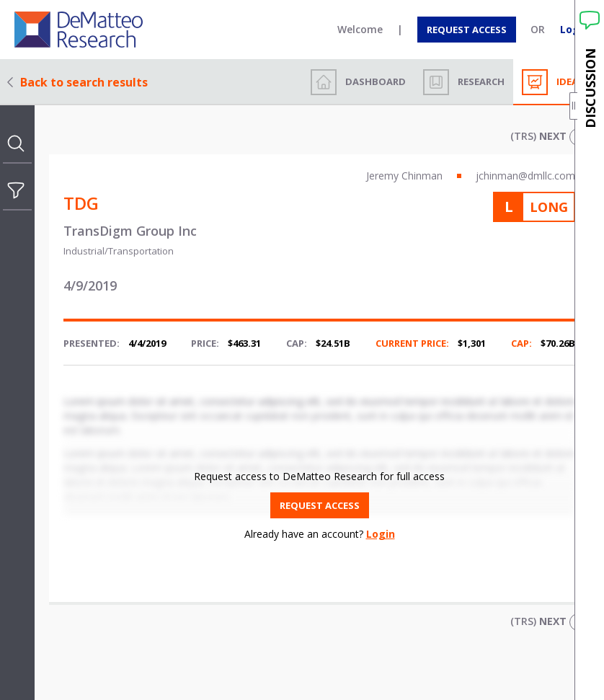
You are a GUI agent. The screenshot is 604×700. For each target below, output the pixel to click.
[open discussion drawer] (590, 350)
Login (381, 534)
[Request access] (467, 30)
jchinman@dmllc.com (525, 176)
